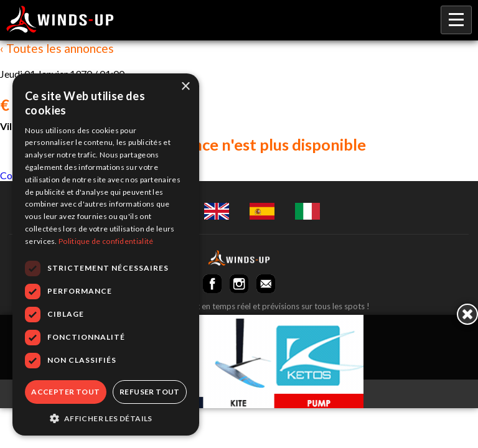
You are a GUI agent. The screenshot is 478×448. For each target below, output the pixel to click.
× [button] (185, 87)
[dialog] (106, 254)
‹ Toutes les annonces (57, 48)
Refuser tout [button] (150, 392)
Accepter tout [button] (65, 392)
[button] (106, 418)
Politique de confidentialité (106, 241)
